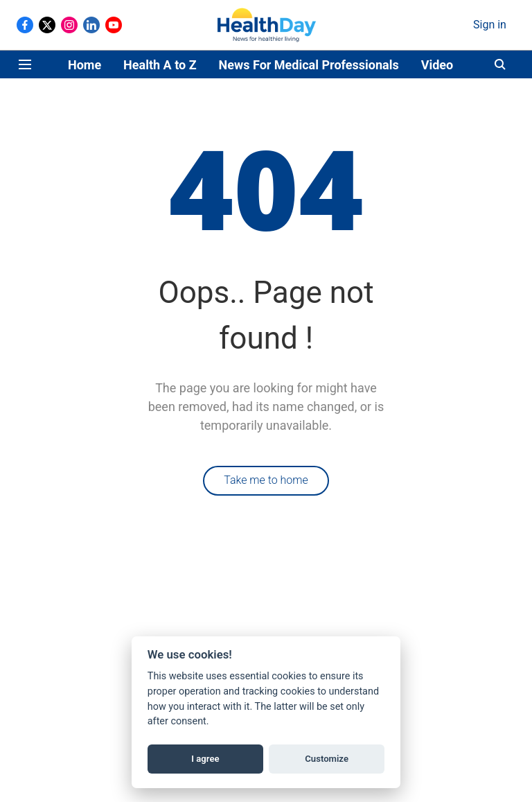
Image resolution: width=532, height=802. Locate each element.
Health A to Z (160, 65)
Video (437, 65)
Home (85, 65)
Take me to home (266, 480)
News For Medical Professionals (309, 65)
